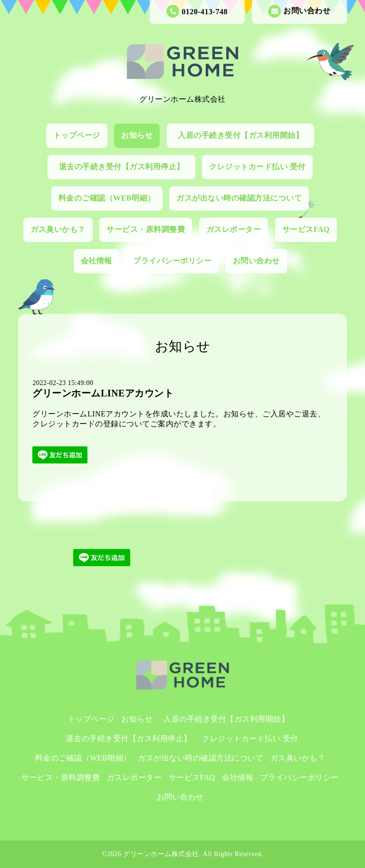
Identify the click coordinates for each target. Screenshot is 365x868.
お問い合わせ (299, 11)
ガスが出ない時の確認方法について (239, 198)
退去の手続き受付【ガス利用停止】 (126, 167)
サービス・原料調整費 (146, 229)
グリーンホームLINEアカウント (103, 393)
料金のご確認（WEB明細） (107, 198)
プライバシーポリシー (172, 261)
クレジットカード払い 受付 (257, 167)
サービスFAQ (306, 229)
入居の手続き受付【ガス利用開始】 (245, 135)
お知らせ (137, 135)
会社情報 (96, 261)
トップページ (77, 135)
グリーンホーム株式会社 (161, 854)
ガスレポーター (234, 229)
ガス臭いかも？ (58, 229)
